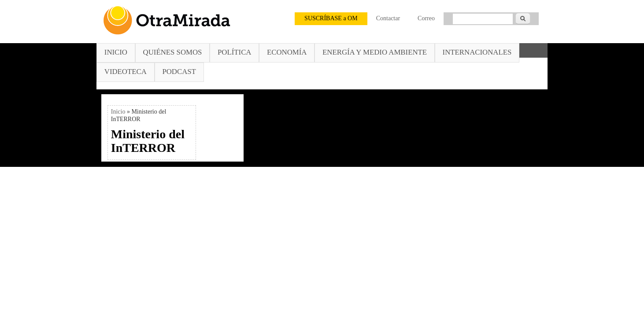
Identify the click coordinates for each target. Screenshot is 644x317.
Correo (426, 18)
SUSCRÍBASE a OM (331, 18)
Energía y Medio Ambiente (375, 52)
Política (234, 52)
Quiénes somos (173, 52)
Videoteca (126, 72)
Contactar (388, 18)
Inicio (116, 52)
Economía (287, 52)
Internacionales (477, 52)
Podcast (179, 72)
